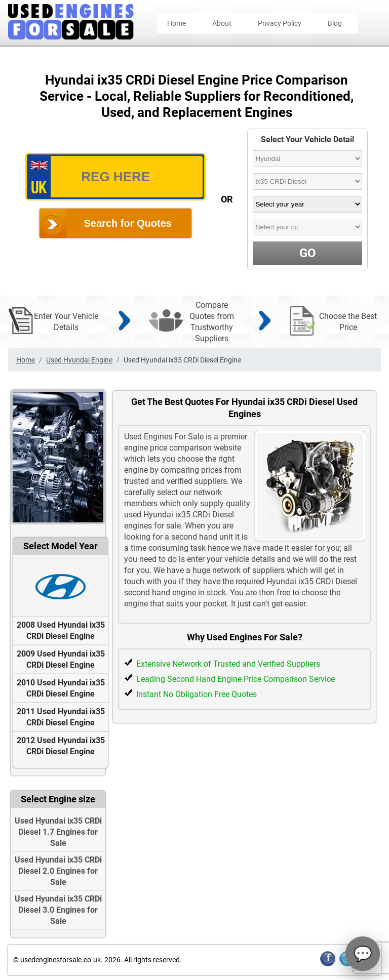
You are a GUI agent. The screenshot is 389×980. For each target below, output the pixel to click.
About (222, 23)
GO (308, 253)
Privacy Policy (280, 23)
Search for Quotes (128, 223)
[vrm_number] (115, 177)
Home (177, 23)
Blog (335, 23)
